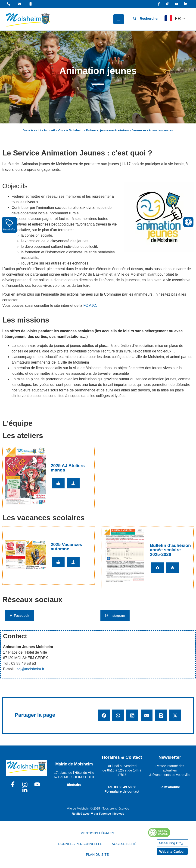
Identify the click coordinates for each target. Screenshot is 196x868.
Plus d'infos (9, 225)
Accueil (49, 130)
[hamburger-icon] (119, 19)
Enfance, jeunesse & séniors (107, 130)
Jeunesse (139, 130)
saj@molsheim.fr (30, 669)
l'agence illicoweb (112, 814)
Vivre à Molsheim (70, 130)
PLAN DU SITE (97, 855)
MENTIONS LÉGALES (97, 833)
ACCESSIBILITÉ (124, 844)
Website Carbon (172, 851)
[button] (104, 716)
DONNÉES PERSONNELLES (80, 844)
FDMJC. (90, 305)
